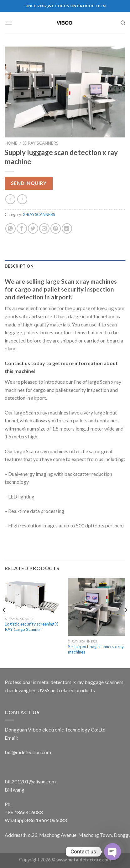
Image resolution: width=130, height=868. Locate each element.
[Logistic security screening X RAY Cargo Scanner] (33, 596)
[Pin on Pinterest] (56, 228)
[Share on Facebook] (22, 228)
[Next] (126, 623)
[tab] (65, 266)
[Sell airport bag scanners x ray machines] (97, 607)
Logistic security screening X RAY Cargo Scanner (31, 627)
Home (11, 143)
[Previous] (4, 623)
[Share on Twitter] (33, 228)
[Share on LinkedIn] (67, 228)
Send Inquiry (29, 183)
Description (19, 266)
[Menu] (8, 23)
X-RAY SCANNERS (41, 143)
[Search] (123, 23)
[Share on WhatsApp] (10, 228)
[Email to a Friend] (44, 228)
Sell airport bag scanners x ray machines (96, 649)
